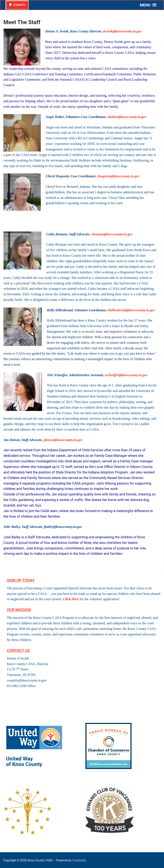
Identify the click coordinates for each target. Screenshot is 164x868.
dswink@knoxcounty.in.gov (122, 31)
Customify (79, 860)
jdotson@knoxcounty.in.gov (63, 440)
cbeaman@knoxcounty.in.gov (112, 234)
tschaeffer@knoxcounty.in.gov (126, 375)
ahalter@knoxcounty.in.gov (127, 117)
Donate (17, 5)
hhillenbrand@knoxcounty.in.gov (131, 310)
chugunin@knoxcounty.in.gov (118, 176)
